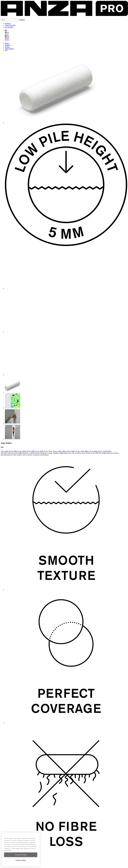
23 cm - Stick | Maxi (82, 451)
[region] (21, 849)
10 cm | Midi (30, 451)
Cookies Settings (21, 860)
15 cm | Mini (22, 451)
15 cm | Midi (39, 451)
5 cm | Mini (5, 451)
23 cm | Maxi (71, 451)
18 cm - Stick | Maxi (59, 451)
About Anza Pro (10, 25)
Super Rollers (9, 49)
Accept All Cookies (21, 855)
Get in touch (9, 27)
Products (8, 23)
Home (7, 43)
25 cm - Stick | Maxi (105, 451)
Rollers (7, 47)
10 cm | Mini (13, 451)
